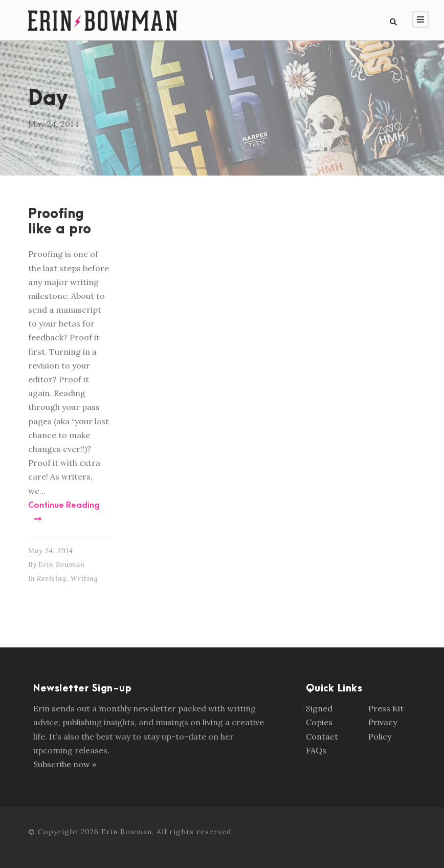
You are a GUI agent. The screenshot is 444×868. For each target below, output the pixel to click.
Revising (52, 579)
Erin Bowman (62, 565)
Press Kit (386, 708)
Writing (84, 579)
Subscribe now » (65, 764)
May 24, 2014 (51, 551)
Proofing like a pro (60, 222)
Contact (322, 736)
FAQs (316, 750)
